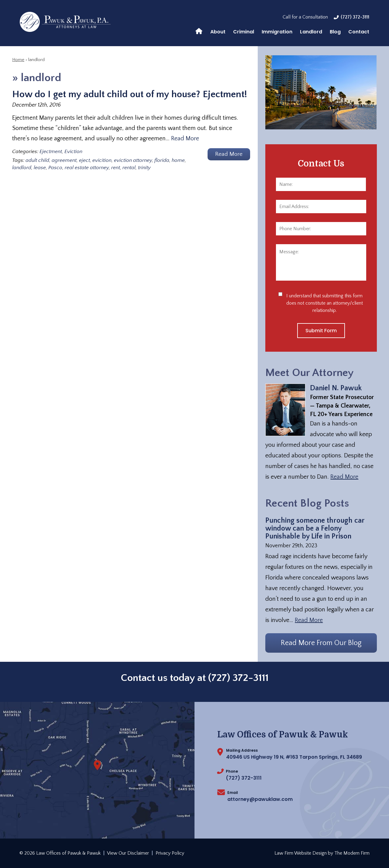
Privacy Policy (170, 853)
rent (116, 168)
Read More (185, 138)
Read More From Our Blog (321, 643)
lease (40, 168)
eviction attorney (133, 160)
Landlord (311, 32)
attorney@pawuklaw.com (260, 799)
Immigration (277, 32)
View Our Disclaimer (128, 853)
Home (199, 31)
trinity (144, 168)
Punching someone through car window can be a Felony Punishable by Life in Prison (315, 528)
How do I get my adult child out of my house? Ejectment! (130, 94)
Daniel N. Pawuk (336, 388)
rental (129, 168)
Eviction (73, 152)
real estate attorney (87, 168)
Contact (359, 32)
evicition (102, 160)
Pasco (55, 168)
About (218, 32)
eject (84, 160)
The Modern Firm (352, 853)
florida (162, 160)
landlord (22, 168)
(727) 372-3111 (355, 17)
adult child (37, 160)
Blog (335, 32)
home (178, 160)
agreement (64, 160)
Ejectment (51, 152)
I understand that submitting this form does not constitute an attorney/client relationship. (325, 303)
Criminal (244, 32)
